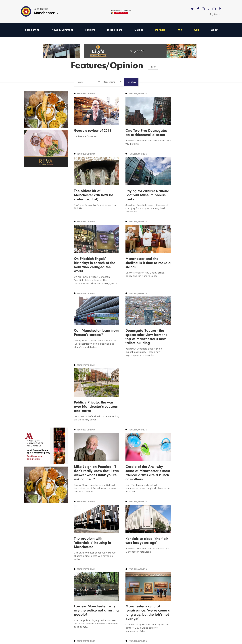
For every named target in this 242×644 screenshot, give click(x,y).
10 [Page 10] (94, 528)
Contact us (147, 584)
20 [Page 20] (144, 528)
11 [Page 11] (98, 528)
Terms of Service (151, 601)
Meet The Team (150, 606)
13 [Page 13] (107, 528)
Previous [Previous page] (82, 528)
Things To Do (115, 30)
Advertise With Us (151, 588)
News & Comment (62, 30)
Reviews (90, 30)
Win (180, 30)
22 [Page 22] (153, 528)
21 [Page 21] (149, 528)
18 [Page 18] (130, 528)
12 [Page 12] (103, 528)
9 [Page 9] (90, 528)
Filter (153, 67)
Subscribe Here (150, 592)
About (215, 30)
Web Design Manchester (152, 640)
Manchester (31, 584)
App (197, 30)
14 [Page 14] (112, 528)
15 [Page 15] (116, 528)
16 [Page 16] (121, 528)
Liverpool (29, 592)
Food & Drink (32, 30)
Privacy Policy (149, 597)
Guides (139, 30)
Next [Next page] (161, 528)
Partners (160, 30)
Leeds (27, 588)
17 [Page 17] (125, 528)
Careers (145, 610)
